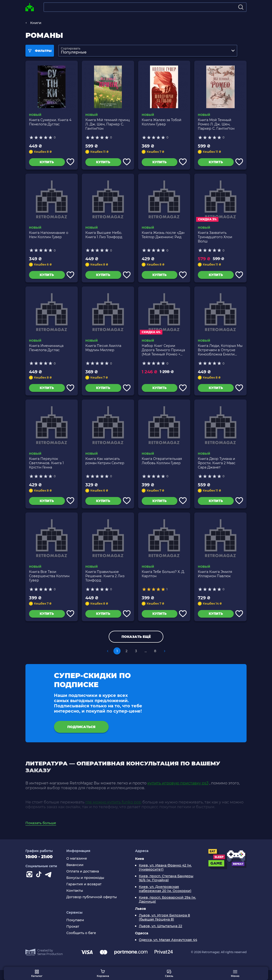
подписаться (81, 735)
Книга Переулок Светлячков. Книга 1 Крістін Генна (46, 468)
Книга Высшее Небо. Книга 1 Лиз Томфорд (104, 237)
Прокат (73, 937)
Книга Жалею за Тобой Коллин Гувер (162, 122)
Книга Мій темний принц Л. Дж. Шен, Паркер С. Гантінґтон (108, 124)
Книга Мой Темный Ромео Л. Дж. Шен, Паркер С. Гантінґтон (216, 124)
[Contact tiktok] (40, 885)
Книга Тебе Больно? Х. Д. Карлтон (163, 581)
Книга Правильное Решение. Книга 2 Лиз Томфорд (105, 583)
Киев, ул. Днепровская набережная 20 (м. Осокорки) (165, 899)
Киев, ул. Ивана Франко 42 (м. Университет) (165, 877)
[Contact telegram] (49, 885)
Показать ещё (136, 645)
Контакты (75, 901)
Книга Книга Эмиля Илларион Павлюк (215, 581)
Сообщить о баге (81, 943)
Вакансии (75, 875)
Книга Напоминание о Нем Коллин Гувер (49, 237)
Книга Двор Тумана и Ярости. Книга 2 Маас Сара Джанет (217, 468)
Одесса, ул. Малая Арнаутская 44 (168, 950)
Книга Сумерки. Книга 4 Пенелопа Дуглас (50, 122)
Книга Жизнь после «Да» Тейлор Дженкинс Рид (163, 237)
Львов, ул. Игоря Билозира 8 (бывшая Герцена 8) (164, 927)
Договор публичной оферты (92, 907)
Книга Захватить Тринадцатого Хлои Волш (215, 239)
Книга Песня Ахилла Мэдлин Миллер (103, 351)
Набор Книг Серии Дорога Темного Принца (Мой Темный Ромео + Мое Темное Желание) (163, 353)
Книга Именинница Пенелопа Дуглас (46, 351)
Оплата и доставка (83, 881)
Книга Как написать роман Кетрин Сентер (105, 466)
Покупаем (75, 930)
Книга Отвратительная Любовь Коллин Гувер (162, 466)
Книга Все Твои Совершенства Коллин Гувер (49, 583)
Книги (36, 23)
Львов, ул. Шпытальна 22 (160, 936)
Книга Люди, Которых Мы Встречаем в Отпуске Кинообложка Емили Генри (220, 353)
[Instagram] (30, 885)
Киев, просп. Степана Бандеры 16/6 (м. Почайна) (166, 888)
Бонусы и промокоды (85, 888)
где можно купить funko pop (113, 812)
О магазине (77, 869)
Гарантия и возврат (84, 894)
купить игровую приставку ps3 (178, 793)
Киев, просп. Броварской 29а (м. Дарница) (167, 910)
